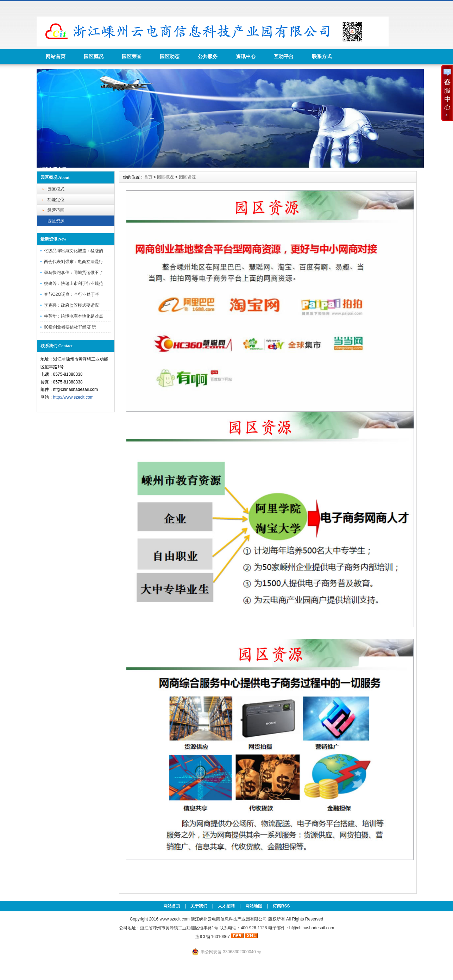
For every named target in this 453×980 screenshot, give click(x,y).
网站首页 (56, 56)
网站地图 (254, 906)
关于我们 (199, 906)
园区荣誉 (132, 56)
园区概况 (94, 56)
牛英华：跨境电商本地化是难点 (74, 316)
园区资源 (56, 221)
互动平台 (284, 56)
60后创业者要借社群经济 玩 (70, 327)
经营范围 (56, 210)
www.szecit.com (174, 919)
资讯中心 (246, 56)
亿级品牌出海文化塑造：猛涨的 (74, 251)
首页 (148, 177)
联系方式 (322, 56)
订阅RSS (281, 906)
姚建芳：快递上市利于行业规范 (74, 283)
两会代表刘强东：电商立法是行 (74, 262)
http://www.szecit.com (73, 397)
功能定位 (56, 200)
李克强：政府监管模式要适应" (72, 305)
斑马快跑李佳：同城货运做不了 (74, 273)
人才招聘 (226, 906)
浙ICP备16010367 (212, 937)
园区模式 (56, 189)
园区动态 (170, 56)
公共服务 (208, 56)
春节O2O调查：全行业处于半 (72, 294)
